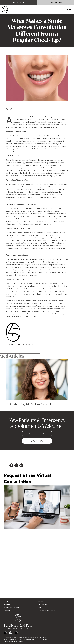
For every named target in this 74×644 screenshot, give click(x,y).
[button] (70, 10)
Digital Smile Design (14, 240)
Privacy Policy (34, 638)
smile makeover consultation (19, 184)
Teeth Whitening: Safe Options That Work (29, 404)
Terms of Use (43, 638)
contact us (51, 311)
